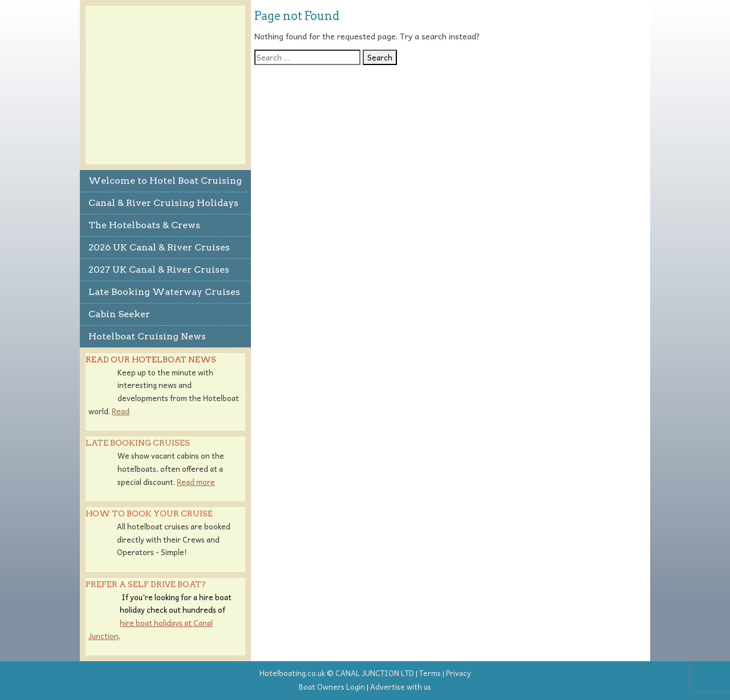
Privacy (459, 673)
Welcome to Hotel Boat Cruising (165, 181)
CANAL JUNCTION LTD (375, 673)
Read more (196, 482)
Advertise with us (401, 687)
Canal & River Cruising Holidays (163, 203)
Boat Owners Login (332, 687)
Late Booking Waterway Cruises (164, 292)
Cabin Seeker (119, 314)
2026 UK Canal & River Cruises (159, 247)
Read (121, 411)
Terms (430, 673)
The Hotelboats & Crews (144, 225)
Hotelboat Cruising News (147, 336)
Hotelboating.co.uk (292, 673)
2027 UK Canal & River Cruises (159, 270)
